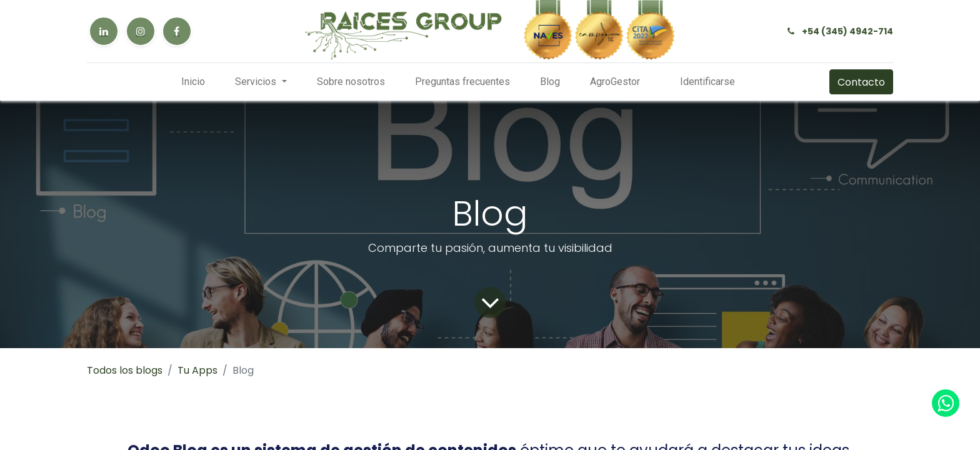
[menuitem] (193, 82)
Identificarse (707, 82)
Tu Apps (197, 370)
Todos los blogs (125, 370)
